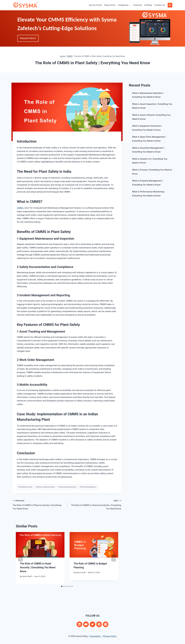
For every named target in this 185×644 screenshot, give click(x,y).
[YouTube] (86, 624)
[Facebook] (99, 624)
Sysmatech (96, 636)
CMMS (20, 208)
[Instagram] (106, 624)
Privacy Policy (110, 636)
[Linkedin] (79, 624)
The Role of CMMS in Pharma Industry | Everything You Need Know (39, 504)
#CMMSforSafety (25, 487)
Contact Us (160, 5)
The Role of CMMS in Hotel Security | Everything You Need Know (38, 567)
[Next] (114, 558)
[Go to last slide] (20, 558)
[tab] (62, 586)
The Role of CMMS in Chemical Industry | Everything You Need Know (95, 504)
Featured (137, 5)
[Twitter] (92, 624)
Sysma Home (95, 5)
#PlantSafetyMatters (88, 487)
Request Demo (29, 38)
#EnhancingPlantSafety (45, 487)
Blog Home (110, 5)
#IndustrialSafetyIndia (67, 487)
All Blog (148, 5)
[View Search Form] (170, 5)
